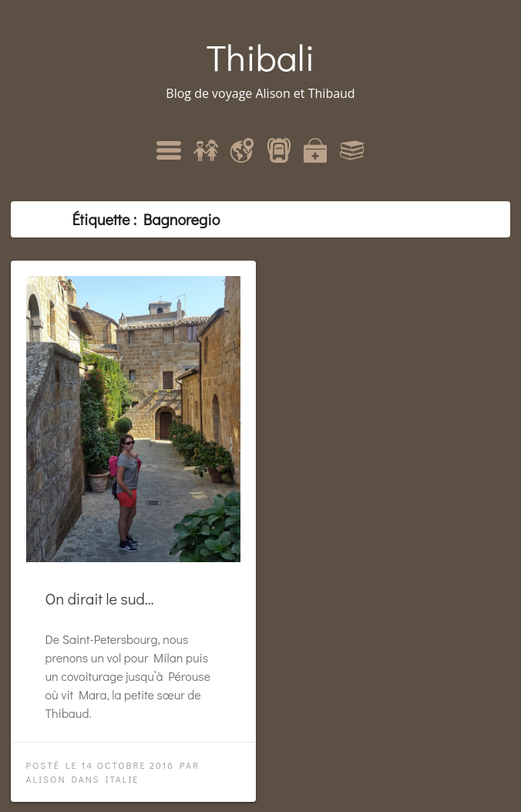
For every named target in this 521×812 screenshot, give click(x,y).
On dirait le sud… (100, 598)
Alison (46, 779)
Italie (123, 779)
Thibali (261, 57)
